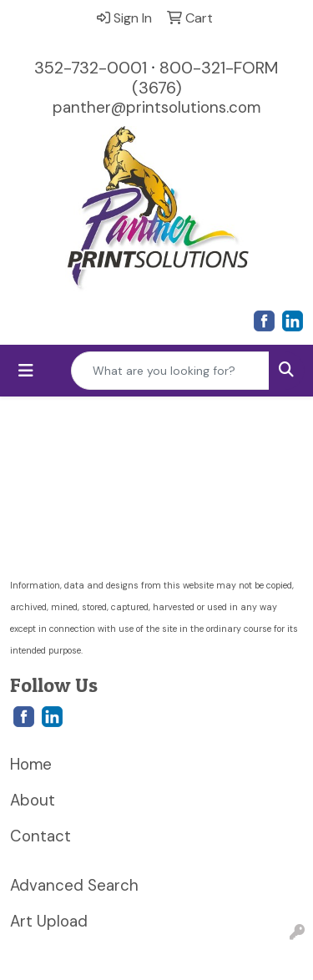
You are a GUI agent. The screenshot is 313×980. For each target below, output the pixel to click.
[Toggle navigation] (26, 371)
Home (31, 764)
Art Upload (49, 921)
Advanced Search (74, 885)
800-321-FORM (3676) (206, 78)
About (33, 800)
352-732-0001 (91, 68)
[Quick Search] (170, 371)
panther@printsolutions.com (156, 107)
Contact (40, 836)
